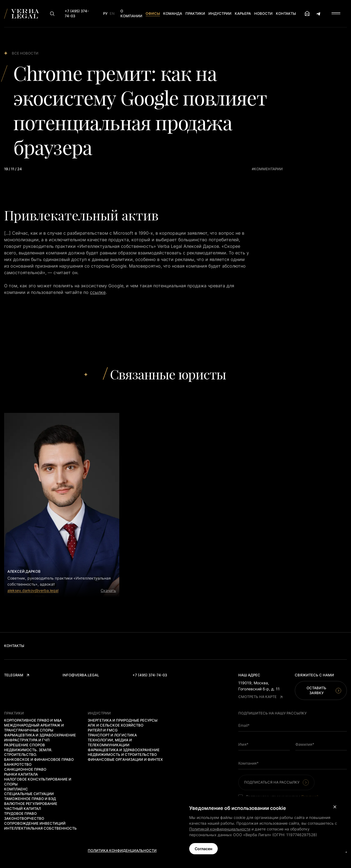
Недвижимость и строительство (122, 754)
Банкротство (18, 764)
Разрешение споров (25, 745)
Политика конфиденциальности (122, 850)
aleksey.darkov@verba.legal (33, 590)
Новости (263, 13)
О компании (131, 13)
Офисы (153, 13)
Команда (173, 13)
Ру (105, 13)
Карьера (243, 13)
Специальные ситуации (29, 794)
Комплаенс (16, 789)
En (112, 13)
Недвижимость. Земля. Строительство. (28, 752)
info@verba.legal (81, 675)
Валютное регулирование (31, 804)
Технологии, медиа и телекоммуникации (110, 742)
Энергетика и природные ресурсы (123, 720)
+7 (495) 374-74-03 (150, 675)
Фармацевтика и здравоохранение (40, 735)
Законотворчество (24, 818)
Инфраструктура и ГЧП (27, 740)
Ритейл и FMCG (103, 730)
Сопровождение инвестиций (35, 823)
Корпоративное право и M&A (33, 720)
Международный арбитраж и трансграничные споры (34, 728)
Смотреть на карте (260, 697)
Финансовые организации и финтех (125, 759)
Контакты (286, 13)
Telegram (17, 675)
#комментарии (267, 169)
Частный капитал (22, 809)
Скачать (108, 590)
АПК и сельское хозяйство (116, 725)
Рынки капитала (21, 774)
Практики (195, 13)
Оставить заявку (324, 690)
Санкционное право (25, 769)
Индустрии (220, 13)
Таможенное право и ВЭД (30, 799)
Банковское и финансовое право (39, 759)
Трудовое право (20, 813)
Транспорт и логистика (112, 735)
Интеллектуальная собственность (40, 828)
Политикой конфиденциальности (220, 829)
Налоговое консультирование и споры (38, 782)
